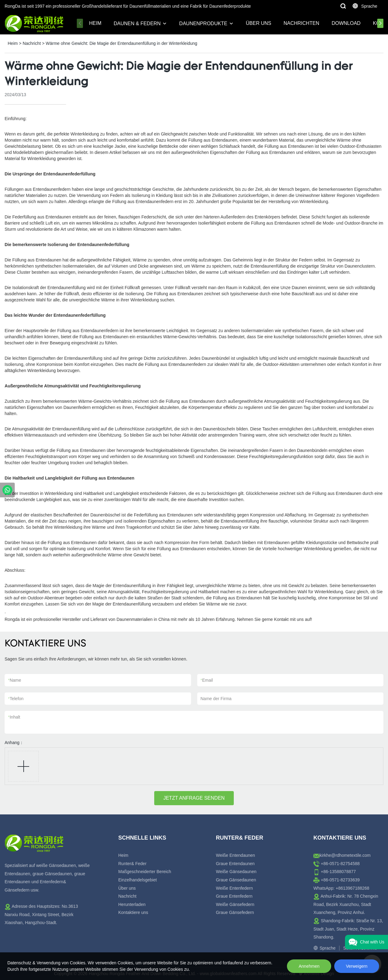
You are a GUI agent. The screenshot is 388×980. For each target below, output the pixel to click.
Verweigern (357, 966)
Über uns (259, 23)
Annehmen (309, 966)
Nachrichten (301, 23)
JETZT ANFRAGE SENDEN (194, 798)
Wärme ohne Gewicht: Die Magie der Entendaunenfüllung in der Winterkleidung (121, 43)
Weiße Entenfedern (234, 888)
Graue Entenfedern (234, 896)
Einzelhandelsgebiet (137, 880)
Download (346, 23)
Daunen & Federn (137, 24)
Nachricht (32, 43)
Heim (95, 23)
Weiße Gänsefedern (235, 904)
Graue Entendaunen (235, 864)
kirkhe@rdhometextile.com (345, 855)
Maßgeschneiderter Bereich (145, 872)
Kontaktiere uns (133, 912)
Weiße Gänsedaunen (236, 872)
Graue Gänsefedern (235, 912)
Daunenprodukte (203, 24)
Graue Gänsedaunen (236, 880)
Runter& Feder (132, 864)
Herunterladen (132, 904)
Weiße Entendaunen (235, 855)
